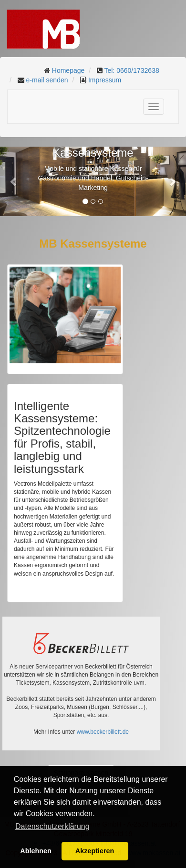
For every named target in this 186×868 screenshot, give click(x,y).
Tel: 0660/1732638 (131, 70)
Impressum (105, 80)
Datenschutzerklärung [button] (52, 826)
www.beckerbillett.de (103, 732)
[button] (14, 181)
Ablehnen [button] (36, 851)
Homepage (68, 70)
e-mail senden (47, 80)
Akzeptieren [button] (95, 851)
